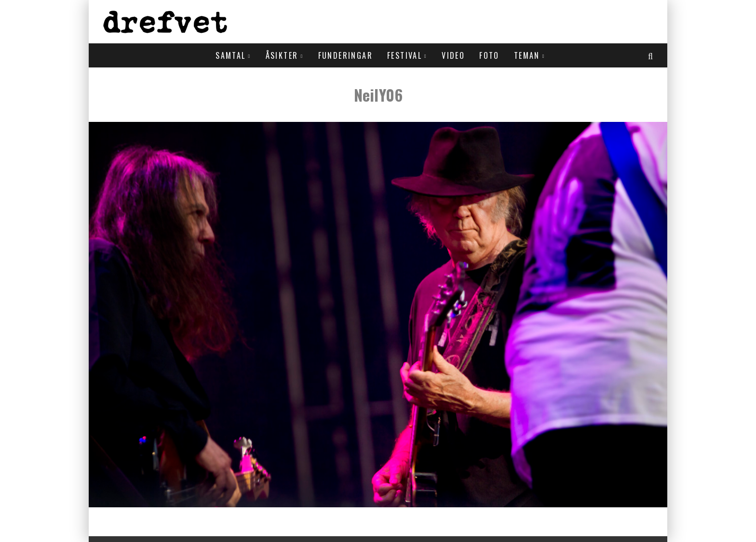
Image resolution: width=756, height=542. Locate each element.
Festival (405, 55)
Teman (527, 55)
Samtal (230, 55)
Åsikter (282, 55)
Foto (489, 55)
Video (453, 55)
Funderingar (345, 55)
